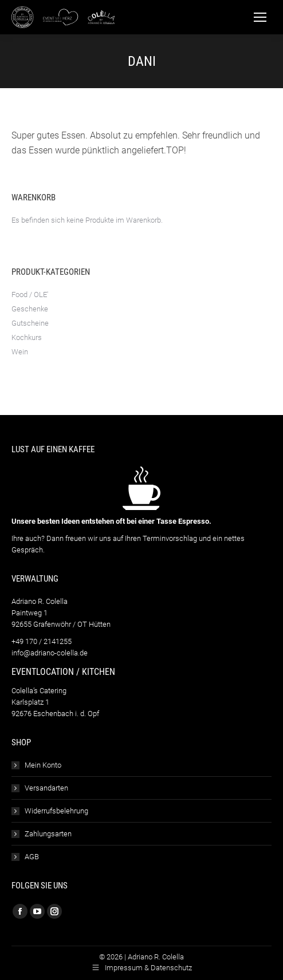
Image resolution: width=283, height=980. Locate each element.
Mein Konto (43, 765)
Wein (20, 352)
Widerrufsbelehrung (56, 811)
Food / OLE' (30, 295)
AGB (32, 857)
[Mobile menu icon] (260, 17)
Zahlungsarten (48, 834)
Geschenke (30, 309)
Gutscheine (30, 323)
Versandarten (46, 788)
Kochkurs (27, 337)
